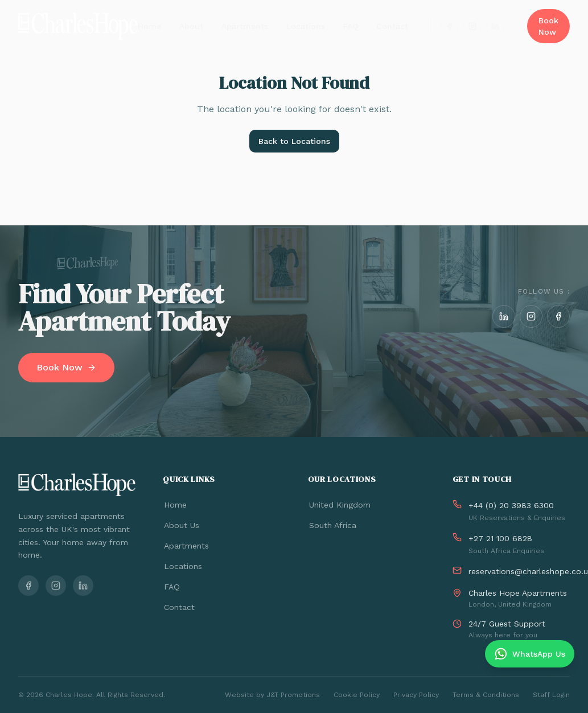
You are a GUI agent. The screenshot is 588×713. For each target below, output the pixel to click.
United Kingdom (339, 505)
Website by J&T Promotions (272, 695)
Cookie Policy (357, 695)
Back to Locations (294, 141)
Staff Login (551, 695)
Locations (306, 26)
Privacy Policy (416, 695)
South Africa (332, 525)
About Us (181, 525)
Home (149, 26)
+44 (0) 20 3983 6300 (511, 505)
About (191, 26)
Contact (392, 26)
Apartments (245, 26)
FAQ (351, 26)
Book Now (548, 26)
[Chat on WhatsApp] (530, 654)
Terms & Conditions (486, 695)
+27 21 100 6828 (500, 538)
